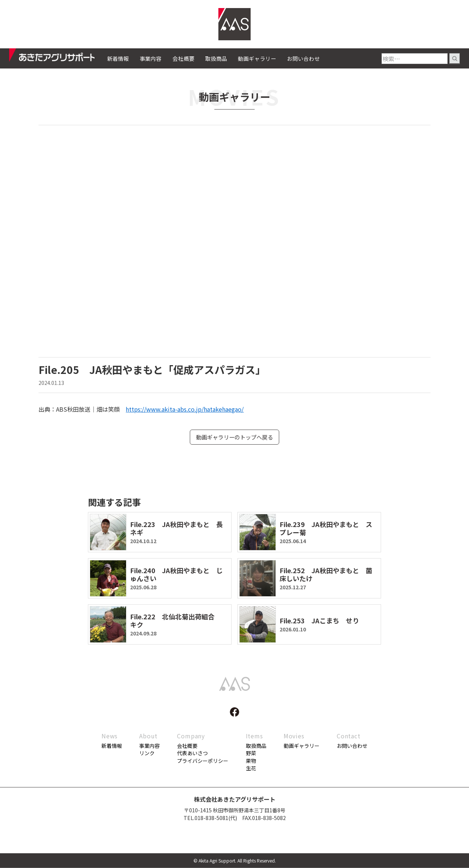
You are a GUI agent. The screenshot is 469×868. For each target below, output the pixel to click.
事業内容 (151, 58)
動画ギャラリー (257, 58)
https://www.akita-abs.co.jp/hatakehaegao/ (185, 409)
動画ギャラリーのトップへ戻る (234, 437)
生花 (251, 768)
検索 (455, 59)
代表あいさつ (192, 754)
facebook (234, 712)
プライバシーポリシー (203, 761)
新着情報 (118, 58)
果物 (251, 761)
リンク (147, 754)
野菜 (251, 754)
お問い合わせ (303, 58)
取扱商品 (216, 58)
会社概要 (184, 58)
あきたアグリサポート (58, 57)
